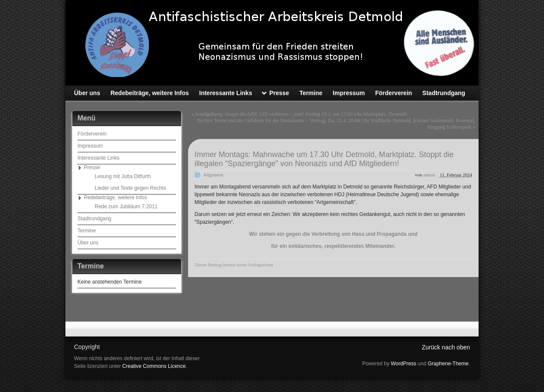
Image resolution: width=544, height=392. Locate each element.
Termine (87, 231)
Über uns (88, 243)
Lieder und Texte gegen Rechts (130, 188)
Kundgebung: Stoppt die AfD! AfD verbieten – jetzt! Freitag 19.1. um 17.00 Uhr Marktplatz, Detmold (301, 114)
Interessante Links (98, 158)
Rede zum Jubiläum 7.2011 (126, 207)
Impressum (90, 146)
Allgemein (213, 175)
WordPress (403, 364)
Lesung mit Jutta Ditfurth (123, 176)
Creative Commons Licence (154, 366)
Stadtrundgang (94, 219)
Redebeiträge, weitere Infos (116, 198)
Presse (92, 167)
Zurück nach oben (446, 347)
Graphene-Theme (448, 364)
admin (429, 175)
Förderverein (92, 134)
